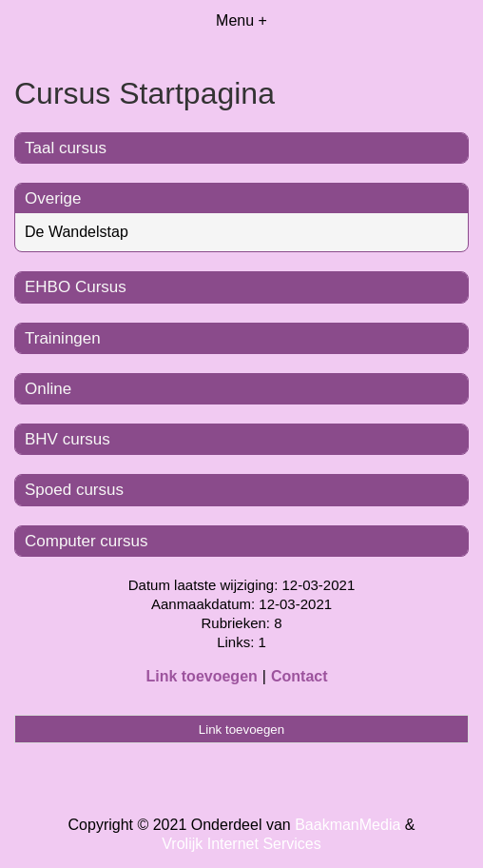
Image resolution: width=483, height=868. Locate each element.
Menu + (241, 20)
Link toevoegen (201, 676)
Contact (299, 676)
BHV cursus (68, 439)
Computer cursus (86, 541)
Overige (53, 198)
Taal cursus (66, 148)
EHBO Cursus (76, 287)
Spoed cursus (74, 490)
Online (48, 389)
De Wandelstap (77, 232)
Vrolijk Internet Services (241, 844)
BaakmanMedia (348, 825)
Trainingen (63, 338)
